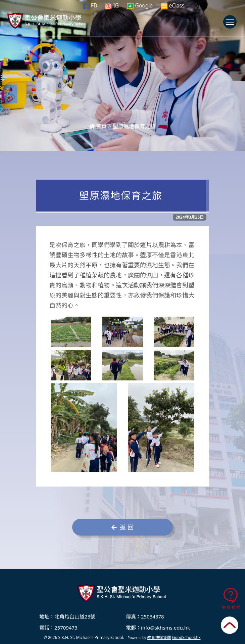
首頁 (98, 126)
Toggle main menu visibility (231, 25)
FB (90, 5)
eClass (173, 6)
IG (112, 5)
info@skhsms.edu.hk (165, 628)
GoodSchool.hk (186, 637)
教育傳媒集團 (159, 637)
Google (140, 5)
